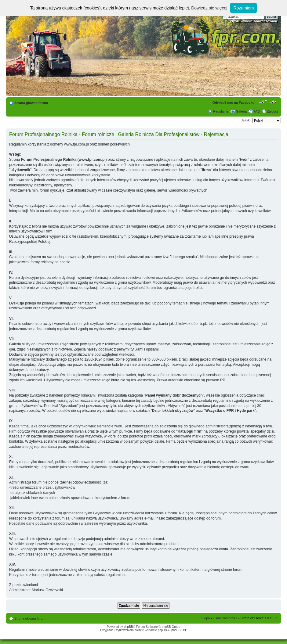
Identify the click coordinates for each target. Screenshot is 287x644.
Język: (246, 120)
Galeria (241, 111)
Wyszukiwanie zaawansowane (254, 21)
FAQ (257, 111)
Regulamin (221, 111)
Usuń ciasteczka (225, 618)
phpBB (128, 627)
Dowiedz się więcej (209, 8)
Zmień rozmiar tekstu (263, 102)
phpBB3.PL (179, 630)
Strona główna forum (31, 103)
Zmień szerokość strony (273, 102)
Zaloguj (272, 111)
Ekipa (206, 618)
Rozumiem (243, 8)
